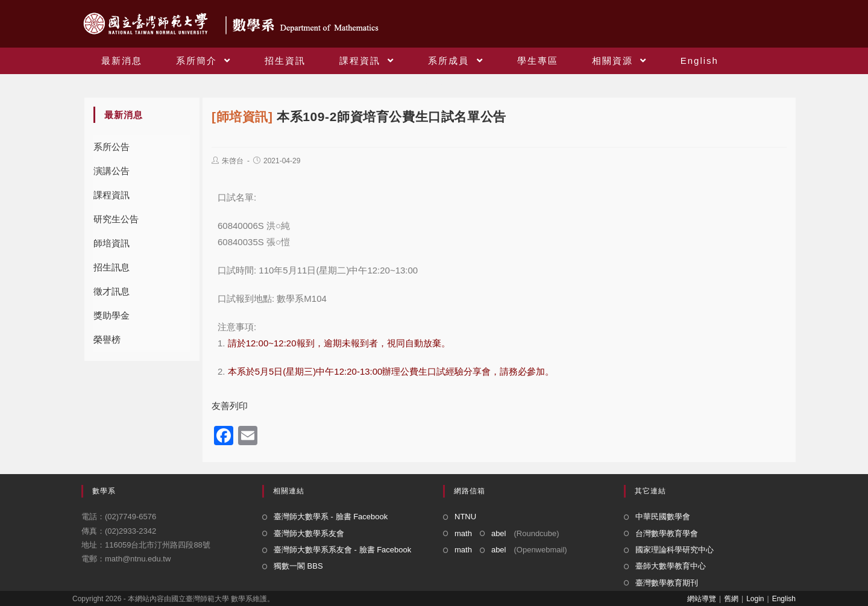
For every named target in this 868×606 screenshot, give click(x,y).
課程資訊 (112, 195)
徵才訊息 (112, 291)
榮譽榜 (107, 339)
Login (755, 599)
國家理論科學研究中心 (675, 550)
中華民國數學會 (663, 517)
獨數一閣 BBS (298, 566)
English (784, 599)
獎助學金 (112, 315)
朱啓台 (233, 161)
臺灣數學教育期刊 (667, 583)
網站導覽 (702, 599)
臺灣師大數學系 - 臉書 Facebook (331, 517)
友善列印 (230, 406)
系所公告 (112, 147)
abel (499, 533)
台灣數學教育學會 (667, 533)
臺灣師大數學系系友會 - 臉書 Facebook (342, 550)
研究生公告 (116, 219)
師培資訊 (112, 243)
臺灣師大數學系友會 (309, 533)
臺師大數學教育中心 (671, 566)
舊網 (731, 599)
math (463, 533)
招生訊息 (112, 267)
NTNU (465, 517)
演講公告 (112, 171)
